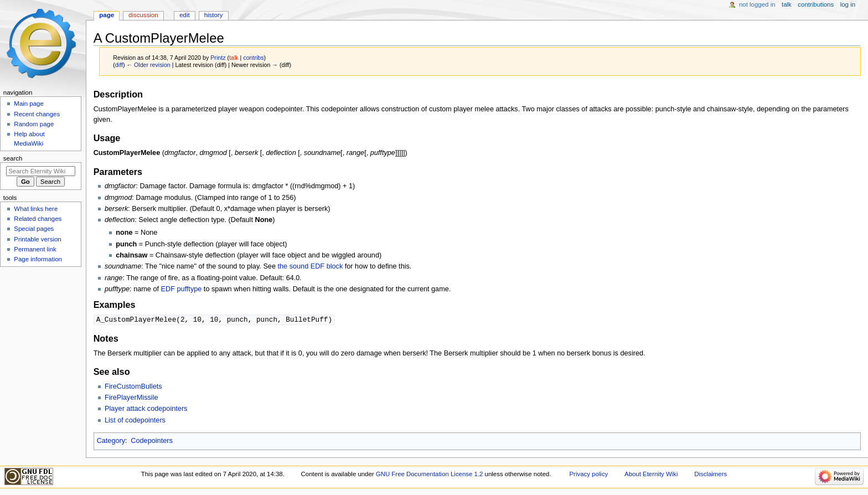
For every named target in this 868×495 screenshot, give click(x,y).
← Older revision (148, 65)
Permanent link (35, 249)
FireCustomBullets (133, 387)
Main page (29, 104)
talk (234, 58)
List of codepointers (135, 421)
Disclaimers (711, 475)
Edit (184, 15)
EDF (168, 289)
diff (119, 65)
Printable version (37, 239)
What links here (36, 209)
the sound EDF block (310, 266)
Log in (848, 4)
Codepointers (151, 441)
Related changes (38, 219)
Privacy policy (589, 475)
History (214, 15)
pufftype (189, 289)
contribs (253, 58)
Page (107, 15)
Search (13, 158)
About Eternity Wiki (651, 475)
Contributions (816, 4)
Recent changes (37, 114)
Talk (787, 4)
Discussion (143, 15)
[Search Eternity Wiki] (41, 171)
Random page (34, 124)
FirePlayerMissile (131, 398)
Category (111, 441)
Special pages (34, 229)
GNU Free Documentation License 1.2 (430, 475)
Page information (38, 259)
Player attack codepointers (146, 409)
